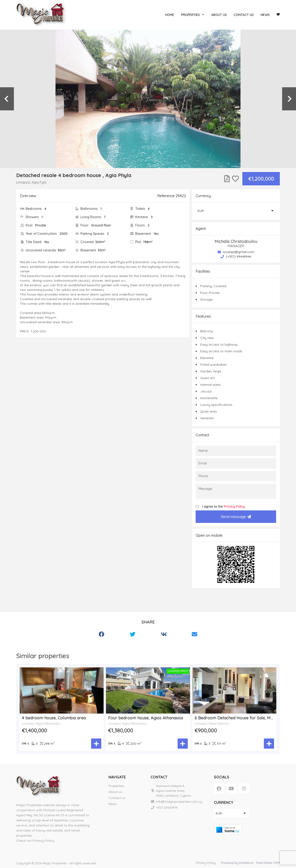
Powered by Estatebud (237, 863)
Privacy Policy (234, 506)
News (265, 15)
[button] (236, 211)
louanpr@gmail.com (236, 252)
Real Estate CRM (268, 863)
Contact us (244, 15)
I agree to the (224, 506)
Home (170, 15)
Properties (193, 15)
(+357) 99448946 (236, 256)
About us (219, 15)
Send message (236, 517)
